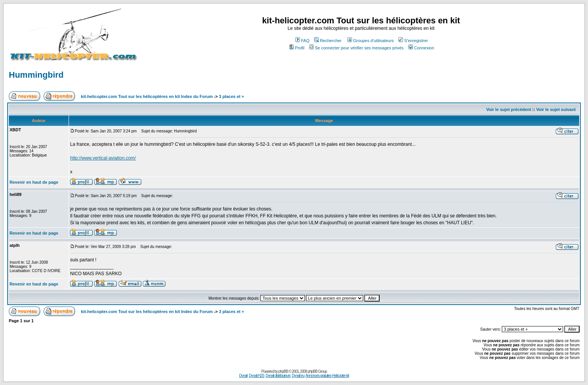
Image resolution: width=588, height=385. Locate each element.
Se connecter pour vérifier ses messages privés (356, 48)
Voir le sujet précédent (509, 109)
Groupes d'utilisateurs (371, 41)
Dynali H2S (257, 376)
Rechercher (328, 41)
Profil (297, 48)
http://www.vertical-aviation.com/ (103, 158)
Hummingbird (36, 75)
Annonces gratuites (319, 376)
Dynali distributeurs (278, 376)
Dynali (243, 376)
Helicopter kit (341, 376)
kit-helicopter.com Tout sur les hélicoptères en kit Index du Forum (147, 96)
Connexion (421, 48)
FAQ (302, 41)
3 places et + (231, 96)
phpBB (283, 371)
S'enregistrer (413, 41)
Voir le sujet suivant (556, 109)
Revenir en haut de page (34, 182)
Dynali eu (298, 376)
